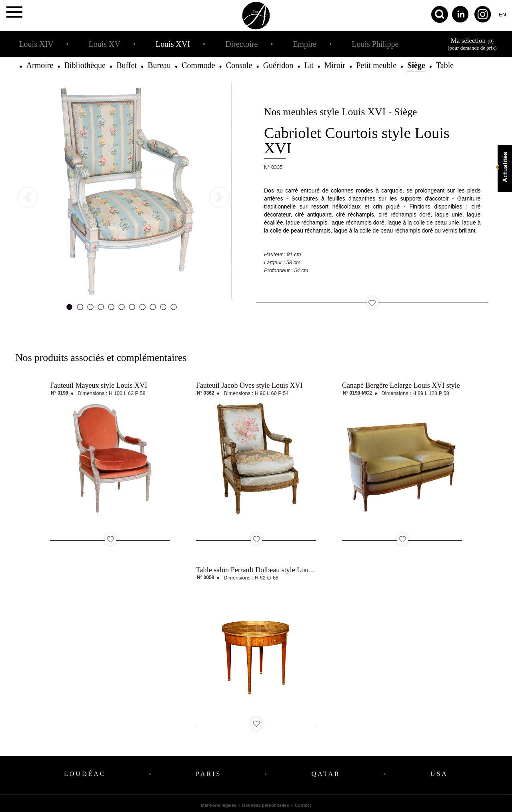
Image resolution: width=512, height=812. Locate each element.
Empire (305, 44)
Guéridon (278, 65)
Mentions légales (219, 805)
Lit (309, 65)
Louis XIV (36, 44)
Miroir (335, 65)
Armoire (40, 65)
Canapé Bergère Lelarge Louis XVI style (401, 385)
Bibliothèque (85, 65)
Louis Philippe (375, 44)
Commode (198, 65)
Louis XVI (173, 44)
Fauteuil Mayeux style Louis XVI (99, 385)
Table (445, 65)
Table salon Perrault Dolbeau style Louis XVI (262, 570)
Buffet (127, 65)
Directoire (241, 44)
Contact (303, 805)
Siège (416, 65)
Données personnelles (265, 805)
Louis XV (105, 44)
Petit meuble (377, 65)
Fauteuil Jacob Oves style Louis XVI (249, 385)
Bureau (159, 65)
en (502, 15)
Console (239, 65)
